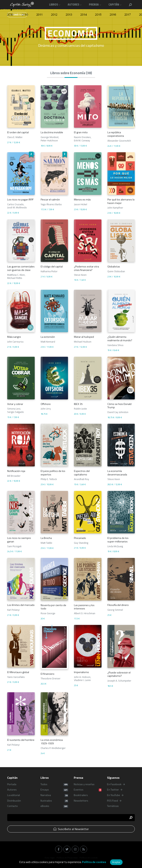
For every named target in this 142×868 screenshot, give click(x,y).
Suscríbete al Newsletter (71, 829)
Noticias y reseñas (84, 784)
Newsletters (81, 801)
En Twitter (115, 790)
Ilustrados (54, 801)
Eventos (88, 790)
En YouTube (115, 795)
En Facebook (116, 784)
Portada (12, 784)
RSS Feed (114, 801)
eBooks (54, 806)
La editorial (13, 795)
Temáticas (113, 806)
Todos (54, 784)
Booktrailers (81, 795)
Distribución (14, 801)
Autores (12, 790)
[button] (130, 5)
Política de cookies (94, 862)
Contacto (12, 806)
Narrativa (54, 795)
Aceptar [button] (116, 862)
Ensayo (54, 790)
